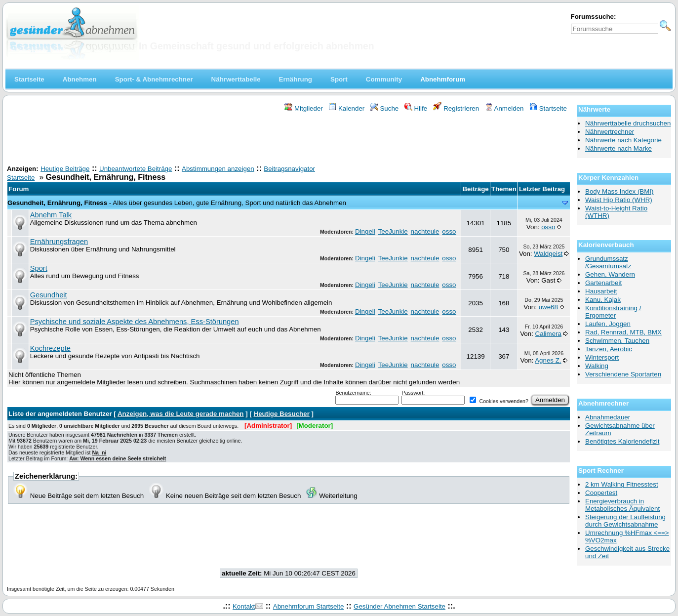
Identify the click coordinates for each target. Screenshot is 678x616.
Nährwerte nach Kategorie (623, 140)
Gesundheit (49, 295)
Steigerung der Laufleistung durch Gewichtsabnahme (625, 521)
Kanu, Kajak (603, 300)
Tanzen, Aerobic (609, 349)
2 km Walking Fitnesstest (622, 484)
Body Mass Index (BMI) (619, 191)
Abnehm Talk (51, 215)
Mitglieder (303, 108)
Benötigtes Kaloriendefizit (622, 441)
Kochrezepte (50, 348)
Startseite (548, 108)
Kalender (346, 108)
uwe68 (548, 307)
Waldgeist (548, 254)
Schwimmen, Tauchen (617, 341)
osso (449, 231)
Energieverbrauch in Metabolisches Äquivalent (622, 505)
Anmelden (504, 108)
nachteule (425, 231)
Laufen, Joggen (608, 324)
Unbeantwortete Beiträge (136, 169)
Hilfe (416, 108)
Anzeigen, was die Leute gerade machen (181, 414)
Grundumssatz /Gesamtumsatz (608, 262)
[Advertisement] (289, 140)
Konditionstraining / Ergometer (613, 312)
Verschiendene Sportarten (623, 374)
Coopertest (601, 493)
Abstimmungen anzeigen (218, 169)
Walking (597, 366)
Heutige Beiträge (65, 169)
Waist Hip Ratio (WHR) (619, 200)
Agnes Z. (548, 360)
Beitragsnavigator (289, 169)
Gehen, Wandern (610, 274)
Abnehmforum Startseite (309, 606)
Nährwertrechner (610, 132)
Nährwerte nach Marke (618, 148)
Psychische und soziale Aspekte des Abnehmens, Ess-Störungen (135, 322)
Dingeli (365, 231)
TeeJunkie (393, 231)
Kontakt (244, 606)
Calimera (548, 334)
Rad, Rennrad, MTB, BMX (623, 332)
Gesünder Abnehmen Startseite (399, 606)
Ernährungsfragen (59, 242)
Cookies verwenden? (499, 401)
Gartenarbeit (603, 283)
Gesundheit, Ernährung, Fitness (57, 203)
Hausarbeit (601, 291)
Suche (385, 108)
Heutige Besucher (282, 414)
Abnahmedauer (608, 417)
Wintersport (602, 357)
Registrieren (456, 108)
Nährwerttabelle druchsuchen (628, 123)
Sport (39, 268)
